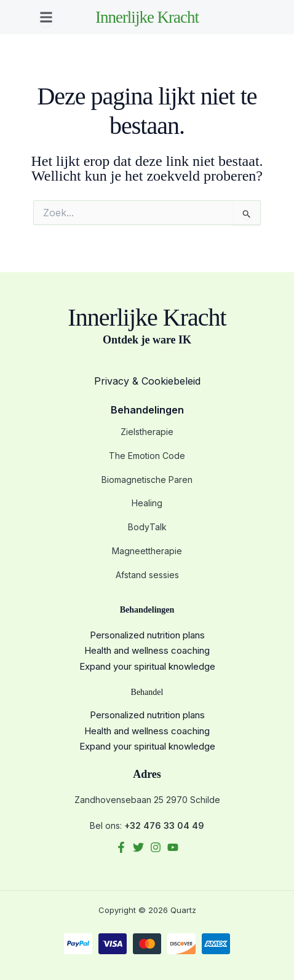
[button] (46, 17)
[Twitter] (138, 847)
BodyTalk (147, 527)
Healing (147, 503)
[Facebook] (121, 847)
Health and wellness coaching (147, 650)
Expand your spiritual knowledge (147, 666)
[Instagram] (156, 847)
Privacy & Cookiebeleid (147, 381)
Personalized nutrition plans (147, 635)
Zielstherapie (147, 432)
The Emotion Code (147, 456)
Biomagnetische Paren (147, 480)
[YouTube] (173, 847)
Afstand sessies (147, 575)
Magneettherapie (147, 551)
